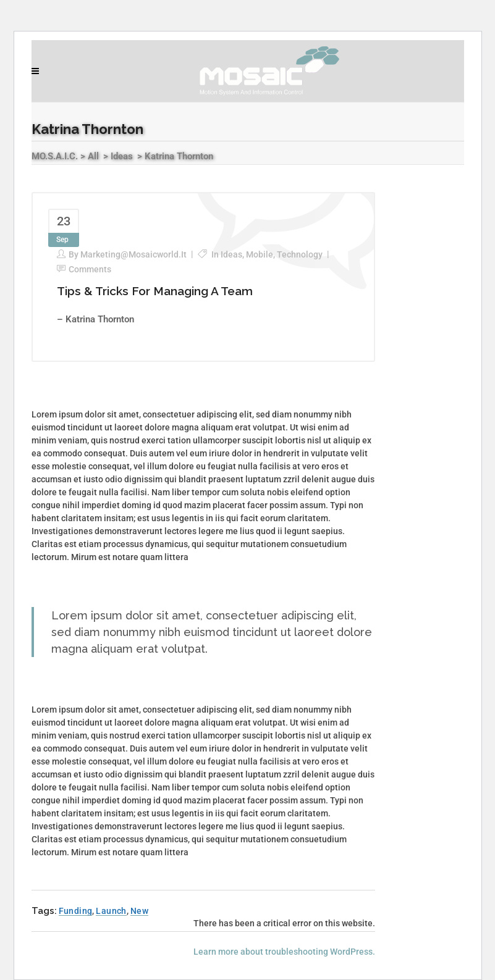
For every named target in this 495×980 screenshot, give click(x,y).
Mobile (260, 254)
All (93, 156)
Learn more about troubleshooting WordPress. (284, 952)
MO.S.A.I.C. (55, 156)
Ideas (122, 156)
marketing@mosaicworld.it (133, 254)
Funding (76, 911)
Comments (90, 269)
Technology (300, 254)
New (139, 911)
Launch (111, 911)
